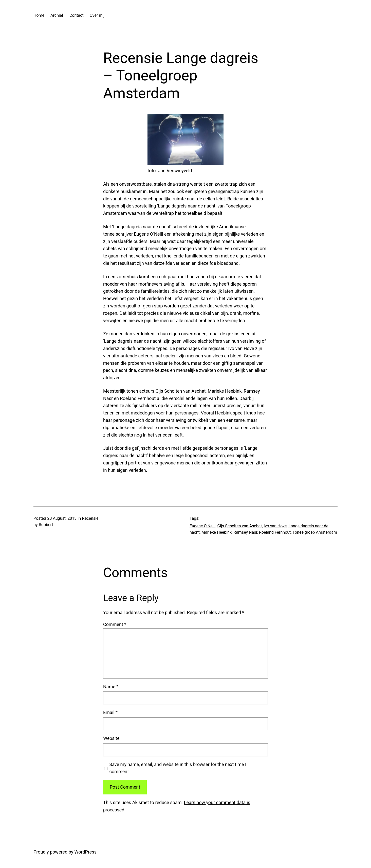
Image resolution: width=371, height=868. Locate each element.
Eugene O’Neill (202, 526)
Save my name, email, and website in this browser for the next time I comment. (178, 768)
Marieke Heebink (217, 532)
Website (111, 738)
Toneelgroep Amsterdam (315, 532)
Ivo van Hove (275, 526)
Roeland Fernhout (275, 532)
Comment (115, 624)
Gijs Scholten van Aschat (239, 526)
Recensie (90, 518)
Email (110, 712)
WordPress (86, 852)
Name (111, 687)
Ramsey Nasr (245, 532)
